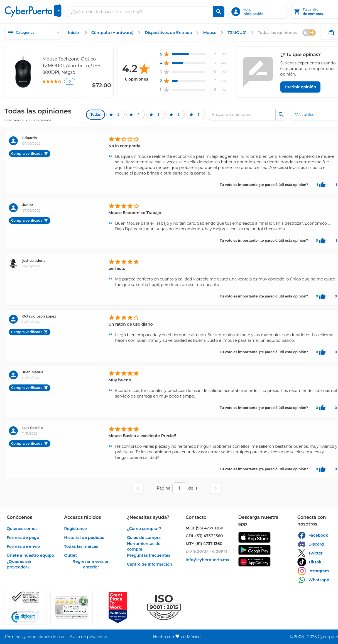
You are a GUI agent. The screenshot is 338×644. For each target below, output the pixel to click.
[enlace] (74, 33)
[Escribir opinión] (301, 87)
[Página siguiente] (216, 488)
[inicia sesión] (258, 12)
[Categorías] (33, 33)
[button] (164, 607)
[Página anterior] (138, 488)
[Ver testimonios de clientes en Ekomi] (72, 607)
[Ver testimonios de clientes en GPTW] (118, 607)
